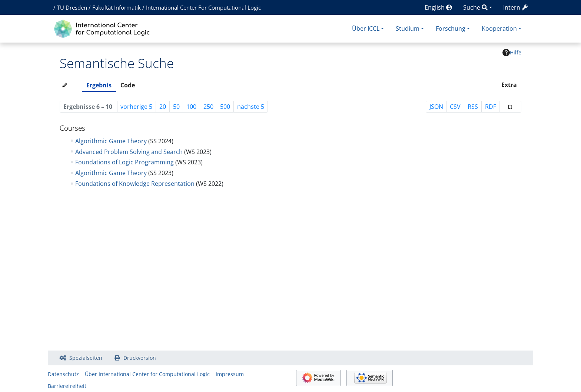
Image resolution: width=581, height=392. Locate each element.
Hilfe (512, 53)
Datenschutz (63, 374)
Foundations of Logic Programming (124, 162)
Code (128, 85)
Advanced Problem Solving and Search (129, 152)
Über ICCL (366, 29)
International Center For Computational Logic (203, 7)
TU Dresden (72, 7)
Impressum (230, 374)
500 (225, 107)
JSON (436, 107)
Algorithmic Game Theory (111, 141)
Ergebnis (99, 85)
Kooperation (499, 29)
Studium (408, 29)
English (438, 7)
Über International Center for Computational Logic (147, 374)
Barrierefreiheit (67, 386)
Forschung (451, 29)
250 (208, 107)
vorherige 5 (136, 107)
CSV (455, 107)
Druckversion (140, 358)
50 (176, 107)
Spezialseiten (86, 358)
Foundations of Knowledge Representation (135, 184)
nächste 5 (251, 107)
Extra (509, 85)
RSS (473, 107)
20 (163, 107)
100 (191, 107)
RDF (491, 107)
